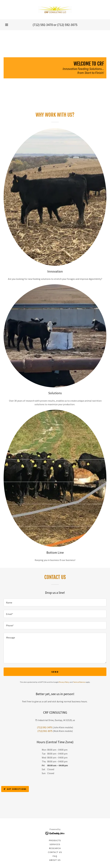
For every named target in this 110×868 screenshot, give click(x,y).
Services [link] (55, 844)
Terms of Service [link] (79, 682)
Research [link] (55, 848)
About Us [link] (55, 860)
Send (55, 672)
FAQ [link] (55, 856)
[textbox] (55, 602)
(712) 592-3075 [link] (67, 25)
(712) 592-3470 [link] (43, 25)
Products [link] (55, 840)
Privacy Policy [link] (64, 682)
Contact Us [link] (55, 852)
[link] (55, 10)
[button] (7, 25)
